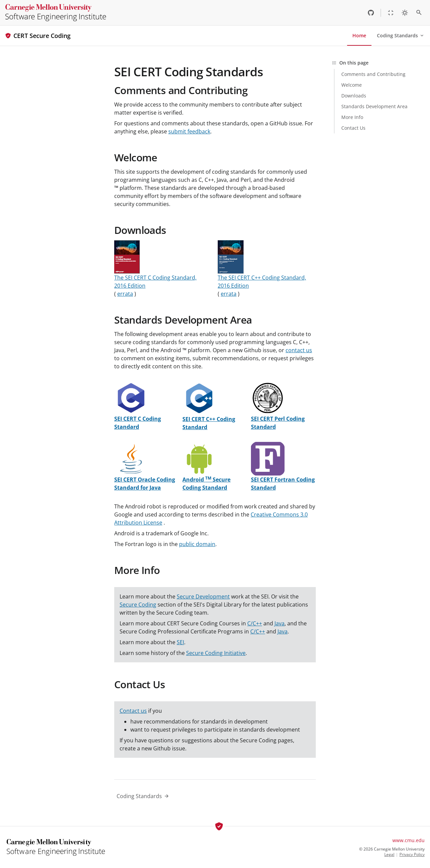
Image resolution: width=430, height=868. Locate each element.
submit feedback (189, 131)
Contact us (133, 711)
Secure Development (203, 596)
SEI (180, 642)
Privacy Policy (412, 855)
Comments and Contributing (181, 90)
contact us (299, 350)
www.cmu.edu (408, 840)
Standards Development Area (183, 320)
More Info (137, 570)
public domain (197, 544)
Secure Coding (138, 605)
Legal (389, 855)
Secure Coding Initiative (216, 653)
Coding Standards (401, 35)
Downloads (140, 230)
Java (279, 623)
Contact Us (140, 684)
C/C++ (255, 623)
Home (359, 35)
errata (125, 294)
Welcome (136, 157)
